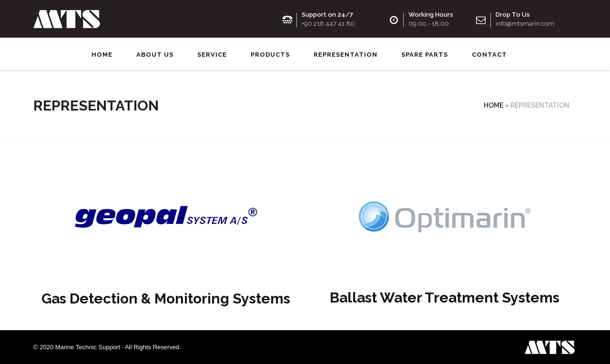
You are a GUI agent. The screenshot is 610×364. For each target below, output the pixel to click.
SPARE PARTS (425, 55)
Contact (489, 55)
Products (270, 55)
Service (212, 55)
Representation (346, 55)
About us (155, 55)
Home (102, 55)
